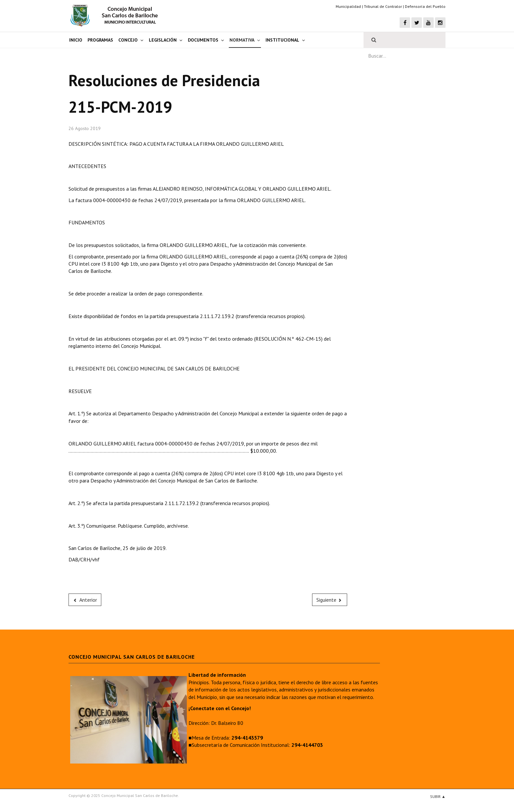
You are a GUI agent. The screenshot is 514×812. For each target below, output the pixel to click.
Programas (100, 40)
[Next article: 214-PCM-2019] (330, 600)
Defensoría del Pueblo (425, 6)
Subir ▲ (438, 796)
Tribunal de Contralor (383, 6)
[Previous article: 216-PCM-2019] (85, 600)
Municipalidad (348, 6)
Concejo (128, 40)
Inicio (76, 40)
